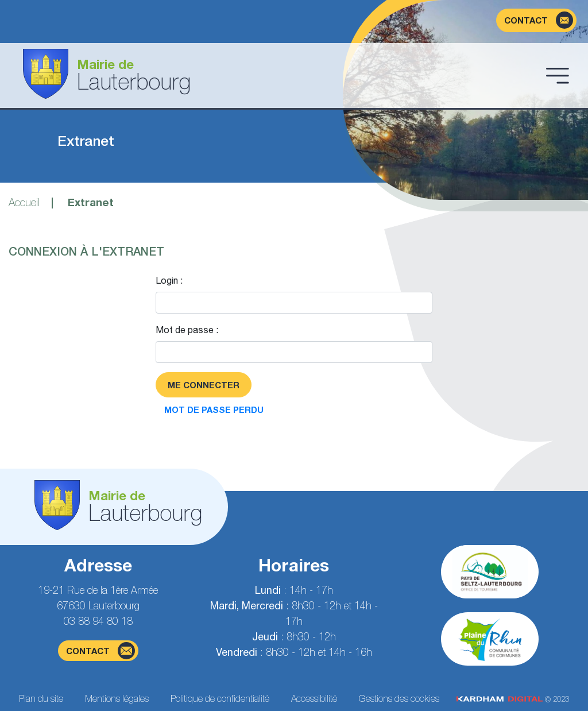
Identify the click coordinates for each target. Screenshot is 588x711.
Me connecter (204, 385)
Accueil (24, 202)
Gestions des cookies (399, 698)
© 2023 (513, 699)
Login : (169, 280)
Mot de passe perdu (214, 409)
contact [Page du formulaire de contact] (100, 651)
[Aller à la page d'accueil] (275, 76)
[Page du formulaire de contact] (536, 20)
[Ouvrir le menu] (558, 75)
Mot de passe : (187, 330)
